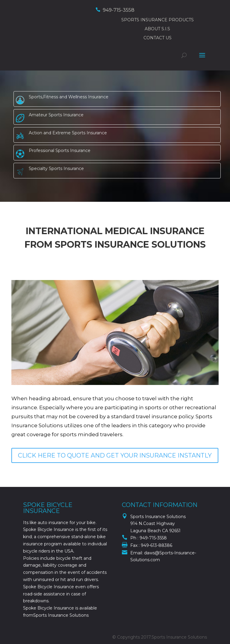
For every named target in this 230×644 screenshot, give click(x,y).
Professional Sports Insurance (60, 151)
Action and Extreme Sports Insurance (68, 133)
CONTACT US (158, 38)
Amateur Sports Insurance (56, 115)
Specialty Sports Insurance (56, 168)
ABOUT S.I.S (157, 29)
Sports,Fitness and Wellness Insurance (69, 97)
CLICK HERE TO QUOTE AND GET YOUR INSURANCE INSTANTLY (115, 455)
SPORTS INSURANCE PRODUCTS (158, 20)
